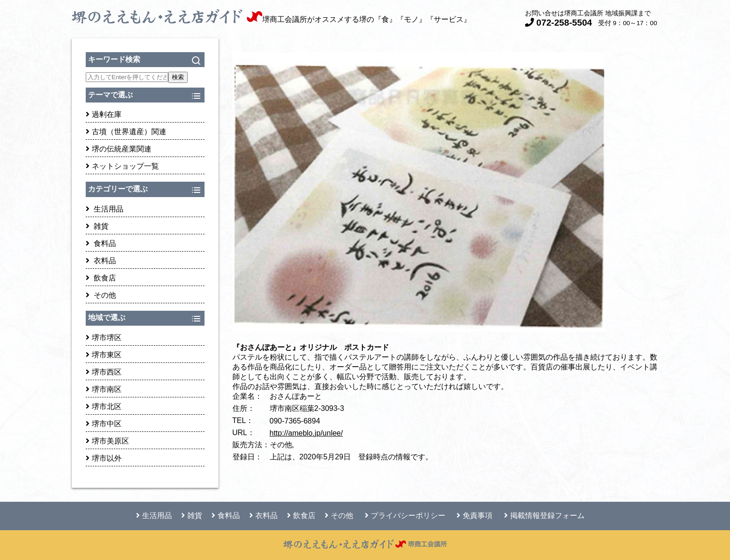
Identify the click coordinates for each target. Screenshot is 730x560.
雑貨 (97, 226)
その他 (101, 295)
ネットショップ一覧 (122, 166)
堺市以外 (104, 458)
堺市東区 (104, 355)
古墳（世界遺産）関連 (126, 132)
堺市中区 (104, 424)
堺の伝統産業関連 (119, 149)
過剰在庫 (104, 114)
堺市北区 (104, 406)
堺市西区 (104, 372)
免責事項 (474, 516)
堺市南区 (104, 389)
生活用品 (105, 209)
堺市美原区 (107, 441)
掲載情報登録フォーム (544, 516)
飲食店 (101, 278)
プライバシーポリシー (405, 516)
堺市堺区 (104, 338)
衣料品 (101, 261)
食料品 (101, 243)
